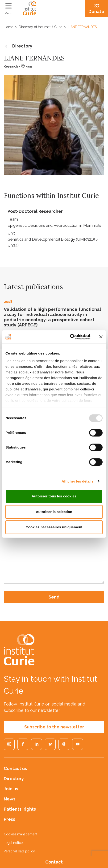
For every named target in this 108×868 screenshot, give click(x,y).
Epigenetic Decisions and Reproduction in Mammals (54, 225)
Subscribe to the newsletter (54, 727)
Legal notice (13, 843)
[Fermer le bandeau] (101, 337)
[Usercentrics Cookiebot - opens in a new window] (70, 337)
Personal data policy (19, 851)
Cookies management (21, 834)
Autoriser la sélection (54, 512)
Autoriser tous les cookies (54, 496)
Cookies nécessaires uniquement (54, 527)
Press (9, 819)
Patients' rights (20, 809)
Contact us (15, 768)
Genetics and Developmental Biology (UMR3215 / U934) (53, 242)
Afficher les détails (77, 481)
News (10, 799)
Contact (54, 862)
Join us (11, 789)
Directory (18, 46)
